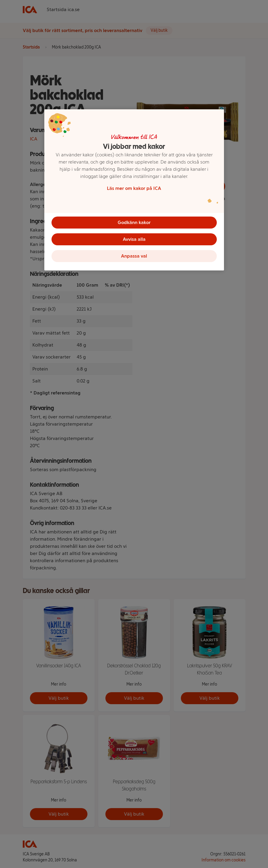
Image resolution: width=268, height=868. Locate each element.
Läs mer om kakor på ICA (134, 188)
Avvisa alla (134, 239)
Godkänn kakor (134, 222)
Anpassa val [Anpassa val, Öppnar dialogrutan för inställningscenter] (134, 256)
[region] (134, 190)
